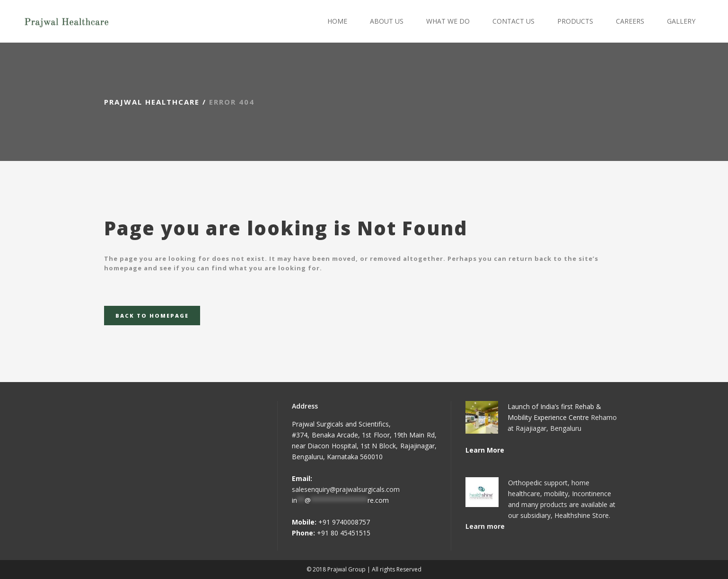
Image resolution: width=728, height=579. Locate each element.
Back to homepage (152, 316)
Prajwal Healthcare (152, 102)
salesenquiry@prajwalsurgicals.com (346, 489)
